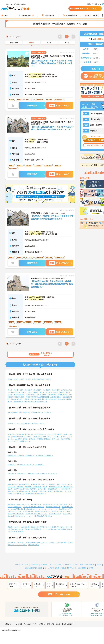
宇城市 (56, 392)
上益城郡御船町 (44, 397)
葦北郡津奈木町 (51, 399)
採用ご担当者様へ (12, 585)
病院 (9, 423)
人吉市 (70, 390)
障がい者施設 (23, 439)
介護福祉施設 (26, 423)
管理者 (21, 532)
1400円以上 (39, 456)
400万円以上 (43, 474)
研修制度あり (66, 489)
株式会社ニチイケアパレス (61, 511)
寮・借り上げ (43, 484)
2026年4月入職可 (20, 489)
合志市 (10, 395)
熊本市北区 (56, 390)
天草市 (68, 392)
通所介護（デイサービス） (43, 437)
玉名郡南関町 (31, 395)
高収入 (45, 487)
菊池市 (36, 392)
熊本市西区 (37, 390)
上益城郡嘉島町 (56, 397)
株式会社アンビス (55, 514)
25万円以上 (30, 465)
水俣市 (18, 392)
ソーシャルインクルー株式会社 (34, 507)
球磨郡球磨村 (18, 402)
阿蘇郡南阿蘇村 (31, 397)
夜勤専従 (11, 484)
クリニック (16, 423)
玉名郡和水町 (52, 395)
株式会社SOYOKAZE (53, 507)
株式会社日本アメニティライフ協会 (55, 504)
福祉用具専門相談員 (65, 529)
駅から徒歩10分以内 (22, 484)
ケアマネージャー (44, 527)
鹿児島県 (41, 379)
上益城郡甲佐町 (16, 399)
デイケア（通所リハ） (61, 437)
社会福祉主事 (62, 542)
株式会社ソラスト (15, 511)
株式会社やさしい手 (30, 511)
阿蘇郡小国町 (20, 397)
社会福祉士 (21, 542)
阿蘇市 (62, 392)
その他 (42, 423)
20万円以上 (21, 465)
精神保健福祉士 (34, 545)
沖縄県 (48, 379)
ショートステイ (13, 441)
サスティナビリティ (38, 624)
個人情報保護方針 (68, 624)
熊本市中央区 (18, 390)
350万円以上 (32, 474)
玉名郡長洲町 (41, 395)
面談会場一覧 (48, 15)
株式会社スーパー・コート (24, 516)
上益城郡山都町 (28, 399)
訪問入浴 (32, 439)
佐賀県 (16, 379)
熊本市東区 (28, 390)
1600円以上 (49, 456)
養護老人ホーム (25, 441)
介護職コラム (94, 585)
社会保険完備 (20, 494)
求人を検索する (70, 15)
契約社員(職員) (24, 412)
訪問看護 (40, 439)
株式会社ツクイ (36, 504)
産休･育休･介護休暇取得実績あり (19, 491)
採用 (48, 624)
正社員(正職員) (13, 412)
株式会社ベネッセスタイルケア (18, 504)
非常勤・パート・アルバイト (41, 412)
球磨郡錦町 (62, 399)
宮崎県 (34, 379)
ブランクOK (42, 489)
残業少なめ (43, 491)
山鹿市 (30, 392)
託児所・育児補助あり (56, 491)
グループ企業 (56, 624)
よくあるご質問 (37, 585)
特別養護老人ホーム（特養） (22, 437)
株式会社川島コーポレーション (37, 514)
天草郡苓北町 (43, 402)
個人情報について (60, 585)
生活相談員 (25, 527)
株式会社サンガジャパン (16, 514)
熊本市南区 (47, 390)
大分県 (28, 379)
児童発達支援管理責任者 (33, 529)
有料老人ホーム (40, 434)
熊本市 (10, 390)
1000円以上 (20, 456)
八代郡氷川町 (40, 399)
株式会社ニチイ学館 (65, 509)
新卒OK (35, 491)
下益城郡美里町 (19, 395)
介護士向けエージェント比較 (77, 585)
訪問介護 (11, 434)
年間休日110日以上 (55, 487)
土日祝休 (67, 487)
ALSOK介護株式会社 (18, 509)
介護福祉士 (11, 542)
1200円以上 (30, 456)
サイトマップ (26, 585)
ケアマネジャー (55, 565)
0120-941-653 (27, 610)
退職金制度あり (40, 494)
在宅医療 (35, 423)
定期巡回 (47, 439)
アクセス (27, 624)
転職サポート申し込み (59, 594)
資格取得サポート (54, 489)
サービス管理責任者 (50, 529)
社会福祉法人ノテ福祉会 (44, 516)
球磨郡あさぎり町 (31, 402)
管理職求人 (29, 487)
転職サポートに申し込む (84, 8)
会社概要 (19, 624)
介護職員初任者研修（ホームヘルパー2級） (41, 542)
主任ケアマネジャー (59, 527)
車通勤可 (34, 484)
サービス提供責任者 (87, 565)
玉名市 (24, 392)
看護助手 (34, 527)
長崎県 (22, 379)
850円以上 (11, 456)
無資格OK (38, 487)
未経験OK (20, 487)
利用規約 (48, 585)
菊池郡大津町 (63, 395)
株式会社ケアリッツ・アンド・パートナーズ (42, 509)
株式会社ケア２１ (44, 511)
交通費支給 (30, 494)
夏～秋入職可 (32, 489)
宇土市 (42, 392)
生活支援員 (13, 532)
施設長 (21, 529)
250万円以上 (12, 474)
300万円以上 (22, 474)
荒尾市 (11, 392)
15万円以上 (12, 465)
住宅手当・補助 (54, 484)
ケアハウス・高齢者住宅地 (61, 439)
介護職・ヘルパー (14, 527)
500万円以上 (53, 474)
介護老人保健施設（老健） (24, 434)
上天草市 (49, 392)
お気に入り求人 (92, 15)
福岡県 (10, 379)
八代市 (63, 390)
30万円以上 (40, 465)
